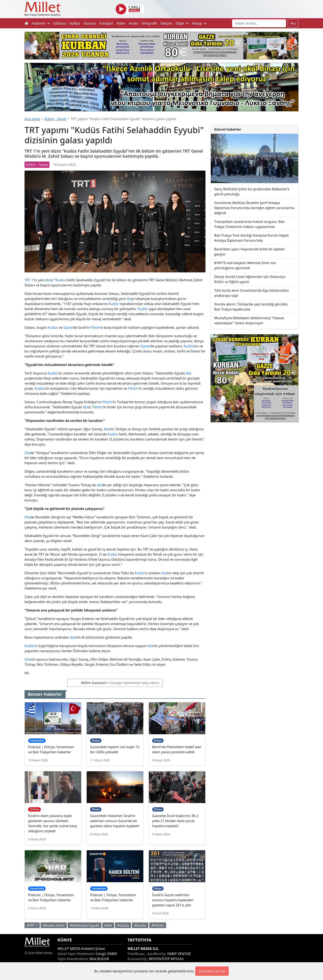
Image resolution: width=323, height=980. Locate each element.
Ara (293, 23)
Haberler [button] (41, 23)
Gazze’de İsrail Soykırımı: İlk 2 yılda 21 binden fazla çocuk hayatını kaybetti (175, 821)
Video (121, 23)
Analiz (133, 23)
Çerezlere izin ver (212, 971)
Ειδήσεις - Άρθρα (67, 23)
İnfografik (149, 23)
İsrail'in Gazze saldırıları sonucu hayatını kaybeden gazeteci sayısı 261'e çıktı (173, 900)
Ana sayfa (32, 119)
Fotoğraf (106, 23)
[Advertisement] (255, 460)
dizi (48, 280)
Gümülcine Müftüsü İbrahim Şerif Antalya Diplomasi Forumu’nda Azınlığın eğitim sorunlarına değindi (254, 208)
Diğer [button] (182, 23)
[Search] (259, 23)
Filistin (96, 327)
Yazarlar (90, 23)
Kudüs (60, 280)
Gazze (68, 327)
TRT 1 (29, 280)
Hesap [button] (199, 23)
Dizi (27, 453)
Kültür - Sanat (55, 119)
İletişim (166, 23)
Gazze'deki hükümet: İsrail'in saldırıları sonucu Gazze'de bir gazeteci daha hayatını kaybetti (115, 821)
